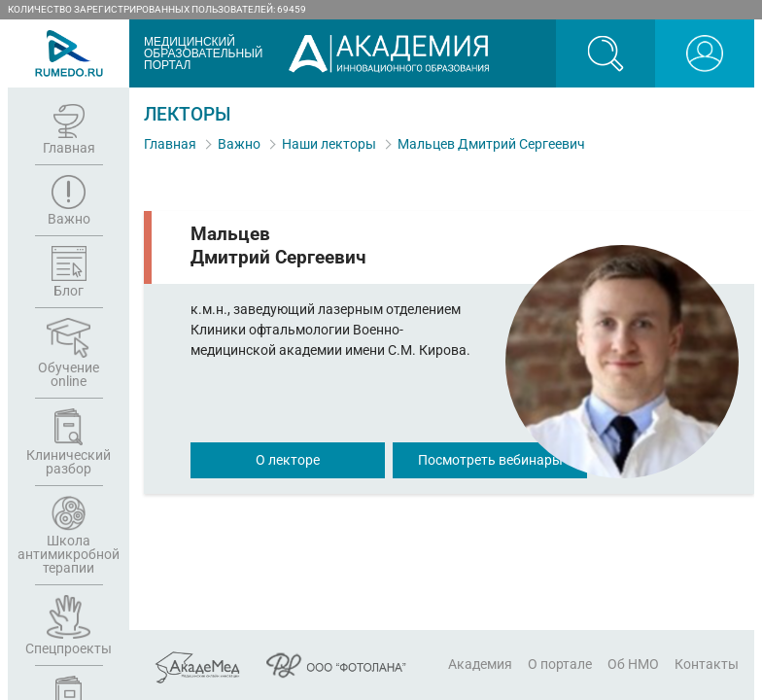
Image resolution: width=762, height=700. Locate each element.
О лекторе (288, 460)
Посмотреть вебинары (490, 460)
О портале (560, 664)
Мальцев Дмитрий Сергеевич (491, 144)
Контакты (707, 664)
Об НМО (633, 664)
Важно (239, 144)
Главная (170, 144)
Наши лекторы (329, 144)
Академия (480, 664)
